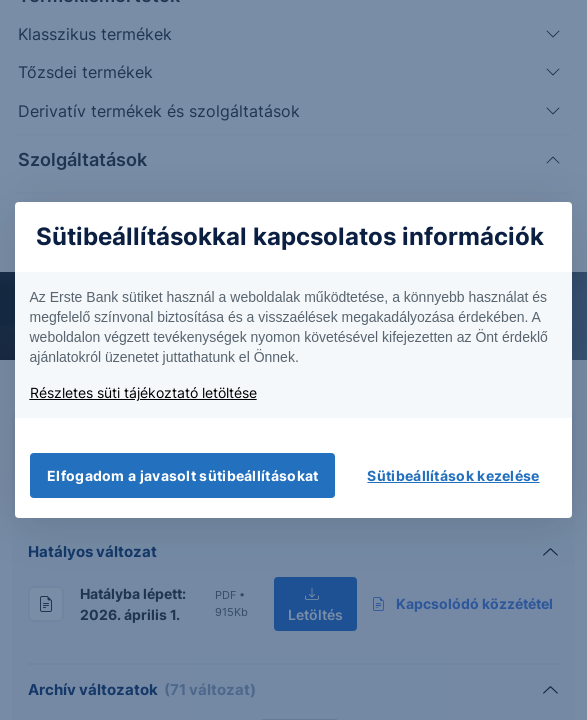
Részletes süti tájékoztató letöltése (143, 392)
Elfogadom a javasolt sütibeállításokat (182, 475)
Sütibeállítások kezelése (453, 475)
